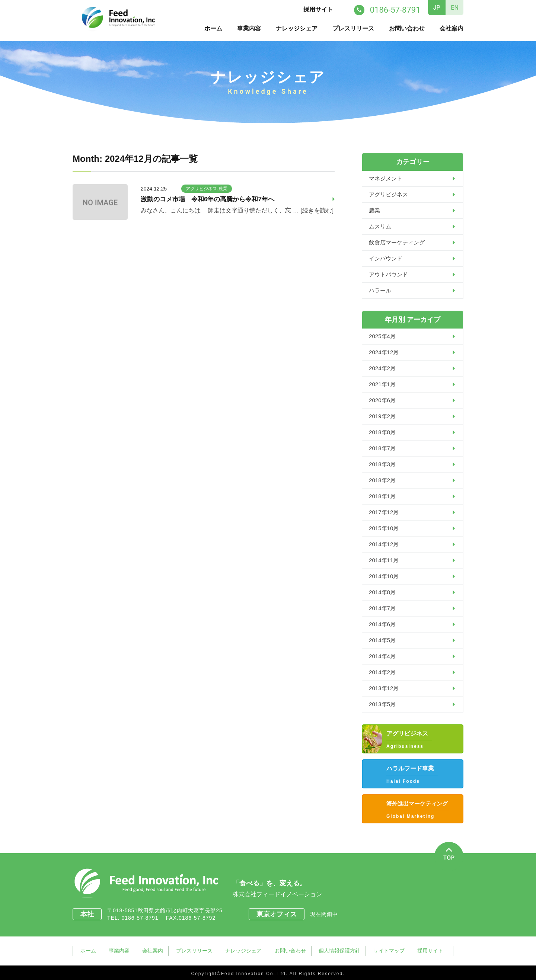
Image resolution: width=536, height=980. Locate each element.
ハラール (381, 290)
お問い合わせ (407, 28)
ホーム (213, 28)
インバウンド (387, 258)
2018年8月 (383, 432)
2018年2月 (383, 480)
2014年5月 (383, 640)
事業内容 (249, 28)
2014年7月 (383, 608)
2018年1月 (383, 496)
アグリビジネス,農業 (206, 188)
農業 (375, 210)
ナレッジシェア (297, 28)
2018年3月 (383, 464)
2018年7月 (383, 448)
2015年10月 (385, 528)
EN (455, 8)
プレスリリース (353, 28)
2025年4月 (383, 336)
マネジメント (387, 178)
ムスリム (381, 226)
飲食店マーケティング (399, 242)
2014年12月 (385, 544)
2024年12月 (385, 352)
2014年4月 (383, 656)
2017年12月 (385, 512)
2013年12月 (385, 688)
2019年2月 (383, 416)
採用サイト (319, 9)
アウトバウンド (390, 274)
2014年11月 (385, 560)
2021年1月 (383, 384)
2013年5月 (383, 704)
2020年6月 (383, 400)
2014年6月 (383, 624)
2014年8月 (383, 592)
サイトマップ (395, 949)
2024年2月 (383, 368)
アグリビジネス (390, 194)
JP (437, 8)
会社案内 (452, 28)
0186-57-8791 (143, 917)
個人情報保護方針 (345, 949)
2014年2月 (383, 672)
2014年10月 (385, 576)
